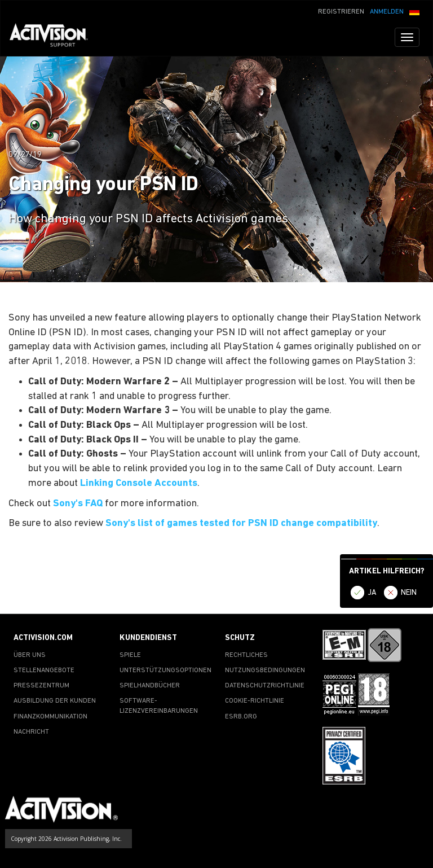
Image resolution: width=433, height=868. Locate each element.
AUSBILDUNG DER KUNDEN (55, 701)
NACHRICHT (31, 732)
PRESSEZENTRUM (41, 686)
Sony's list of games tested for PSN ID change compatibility (241, 523)
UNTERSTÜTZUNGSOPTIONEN (165, 670)
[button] (414, 11)
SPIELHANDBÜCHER (150, 686)
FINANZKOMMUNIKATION (50, 717)
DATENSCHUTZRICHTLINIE (265, 686)
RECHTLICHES (246, 655)
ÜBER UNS (30, 655)
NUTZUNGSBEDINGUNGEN (265, 670)
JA (372, 593)
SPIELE (130, 655)
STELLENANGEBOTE (44, 670)
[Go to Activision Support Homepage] (54, 37)
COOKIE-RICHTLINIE (255, 701)
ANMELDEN (387, 12)
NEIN (409, 593)
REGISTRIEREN (341, 12)
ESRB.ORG (241, 717)
